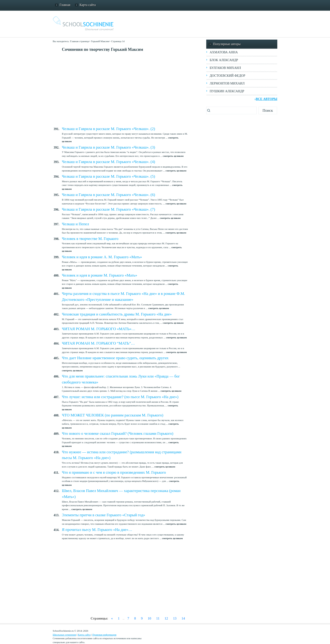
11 (158, 618)
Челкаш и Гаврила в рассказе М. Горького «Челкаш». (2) (109, 129)
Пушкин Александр (227, 91)
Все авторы (267, 99)
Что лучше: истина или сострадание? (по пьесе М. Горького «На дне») (120, 397)
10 (150, 618)
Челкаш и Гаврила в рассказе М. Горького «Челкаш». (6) (109, 195)
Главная (65, 5)
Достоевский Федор (227, 76)
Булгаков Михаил (225, 68)
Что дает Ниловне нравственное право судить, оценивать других (115, 358)
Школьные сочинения (64, 635)
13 (175, 618)
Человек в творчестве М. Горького (90, 239)
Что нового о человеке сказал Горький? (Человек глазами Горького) (118, 433)
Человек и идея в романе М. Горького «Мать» (100, 275)
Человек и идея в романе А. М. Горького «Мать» (102, 257)
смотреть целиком (173, 156)
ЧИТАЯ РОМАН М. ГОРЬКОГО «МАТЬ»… (99, 329)
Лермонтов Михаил (227, 83)
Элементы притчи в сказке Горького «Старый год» (103, 515)
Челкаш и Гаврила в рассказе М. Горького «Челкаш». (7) (109, 209)
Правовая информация (104, 635)
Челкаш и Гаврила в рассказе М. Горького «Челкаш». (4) (109, 162)
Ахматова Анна (224, 52)
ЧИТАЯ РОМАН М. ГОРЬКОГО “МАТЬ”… (98, 343)
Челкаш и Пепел (75, 224)
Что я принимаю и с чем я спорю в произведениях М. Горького (114, 472)
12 (166, 618)
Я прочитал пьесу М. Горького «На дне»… (97, 530)
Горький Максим (100, 41)
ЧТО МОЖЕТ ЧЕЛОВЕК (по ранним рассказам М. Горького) (113, 415)
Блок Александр (224, 60)
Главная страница (80, 41)
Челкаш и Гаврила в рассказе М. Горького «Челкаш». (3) (109, 147)
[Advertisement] (129, 89)
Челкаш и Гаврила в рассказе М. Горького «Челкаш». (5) (109, 176)
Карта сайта (88, 5)
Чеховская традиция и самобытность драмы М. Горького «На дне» (117, 314)
